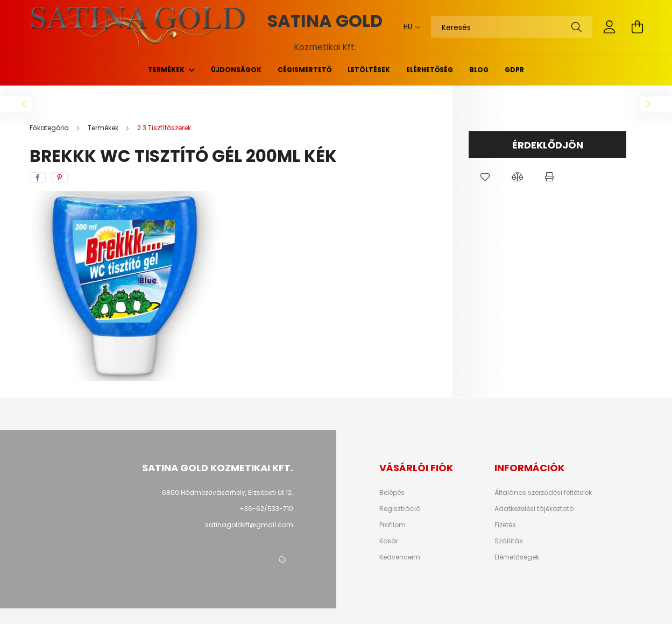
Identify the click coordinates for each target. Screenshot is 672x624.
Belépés (392, 493)
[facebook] (38, 178)
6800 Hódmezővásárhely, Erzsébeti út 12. (228, 492)
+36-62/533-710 (266, 509)
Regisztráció (400, 509)
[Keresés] (512, 27)
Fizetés (505, 525)
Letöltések (369, 70)
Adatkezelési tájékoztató (534, 509)
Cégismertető (305, 70)
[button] (485, 177)
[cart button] (638, 27)
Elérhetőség (430, 70)
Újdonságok (236, 70)
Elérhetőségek (517, 557)
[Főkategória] (50, 128)
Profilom (392, 525)
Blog (479, 70)
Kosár (389, 541)
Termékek (167, 70)
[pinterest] (59, 178)
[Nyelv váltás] (409, 27)
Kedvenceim (400, 557)
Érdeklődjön (548, 145)
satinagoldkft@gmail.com (249, 525)
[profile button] (610, 27)
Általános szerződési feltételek (543, 493)
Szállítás (509, 541)
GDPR (514, 70)
